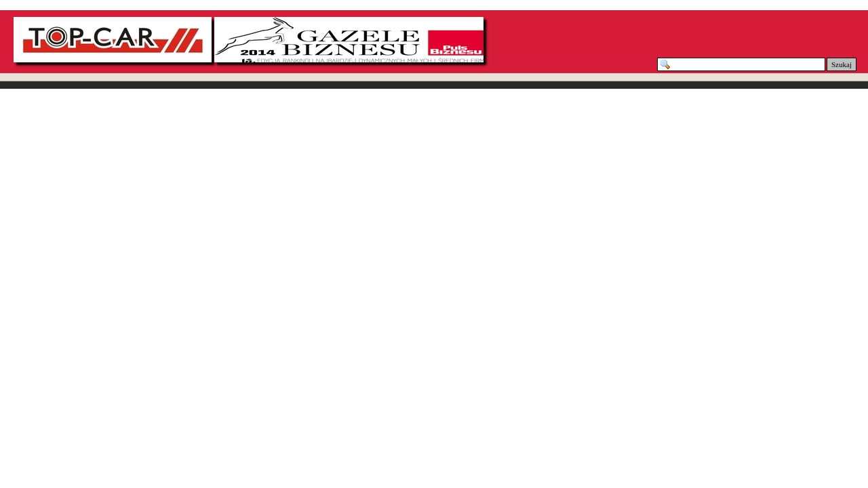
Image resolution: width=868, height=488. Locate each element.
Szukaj (842, 64)
